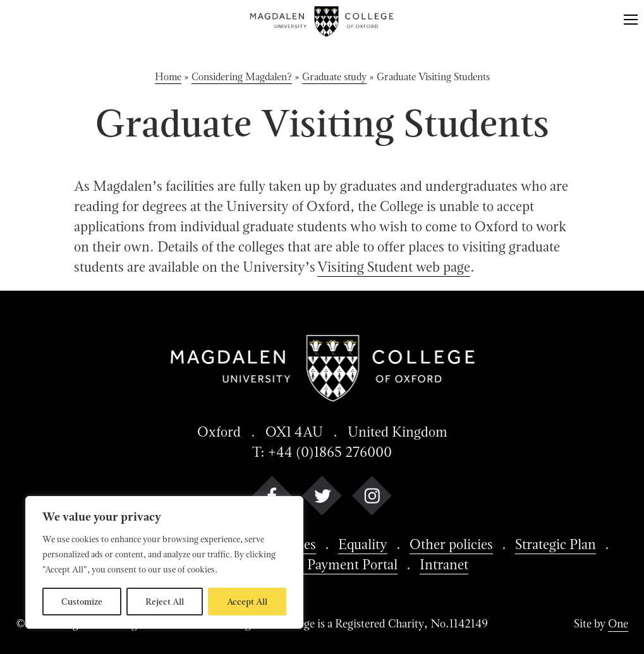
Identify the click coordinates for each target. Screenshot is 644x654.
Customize (82, 602)
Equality (363, 544)
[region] (164, 562)
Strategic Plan (556, 544)
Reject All (165, 602)
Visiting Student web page (394, 267)
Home (168, 77)
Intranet (444, 564)
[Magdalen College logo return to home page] (322, 21)
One (618, 623)
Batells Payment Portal (331, 564)
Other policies (451, 544)
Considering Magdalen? (242, 77)
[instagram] (372, 498)
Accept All (247, 602)
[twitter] (322, 498)
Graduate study (334, 77)
